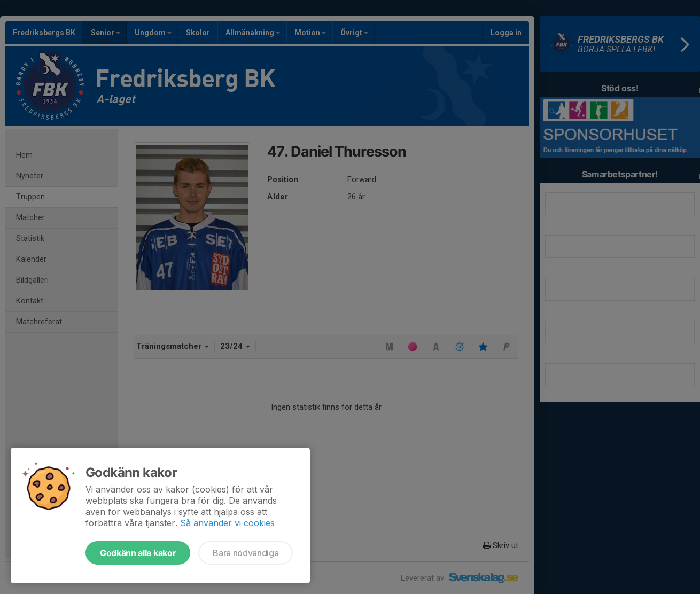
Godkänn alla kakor (138, 553)
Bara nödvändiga (246, 553)
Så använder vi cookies (227, 523)
